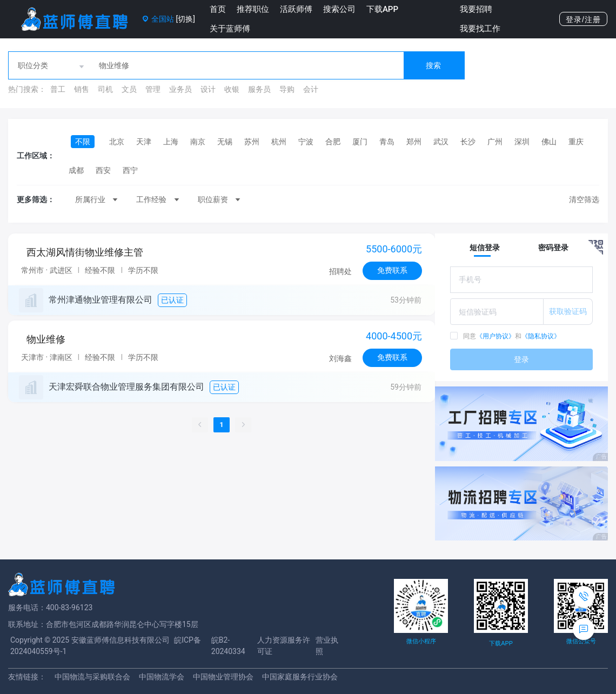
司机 (105, 89)
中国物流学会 (162, 677)
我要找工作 (480, 29)
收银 (232, 89)
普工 (58, 89)
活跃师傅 (296, 9)
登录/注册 (583, 19)
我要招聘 (476, 9)
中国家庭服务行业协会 (300, 677)
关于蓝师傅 (230, 29)
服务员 (259, 89)
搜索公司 (339, 9)
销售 (82, 89)
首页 (218, 9)
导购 (287, 89)
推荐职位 (253, 9)
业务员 (180, 89)
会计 (311, 89)
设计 (208, 89)
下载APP (382, 9)
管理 (153, 89)
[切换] (185, 19)
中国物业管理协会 (223, 677)
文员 (129, 89)
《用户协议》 (496, 336)
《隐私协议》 (541, 336)
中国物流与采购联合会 (92, 677)
